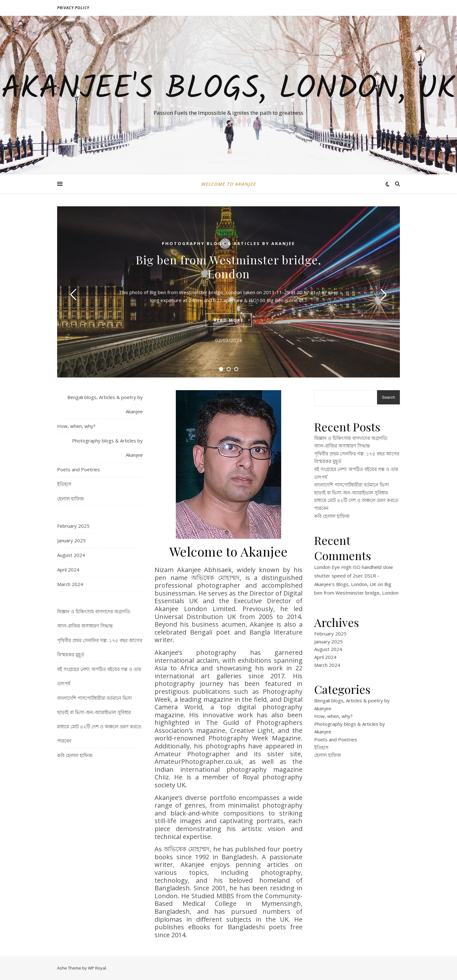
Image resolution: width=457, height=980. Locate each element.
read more (229, 320)
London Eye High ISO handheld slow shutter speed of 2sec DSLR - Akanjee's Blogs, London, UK (354, 576)
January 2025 (71, 540)
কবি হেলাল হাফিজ (75, 755)
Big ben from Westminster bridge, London (228, 267)
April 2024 (68, 570)
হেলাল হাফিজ (70, 499)
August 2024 (71, 555)
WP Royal (97, 968)
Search (388, 397)
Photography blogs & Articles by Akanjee (228, 243)
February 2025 (73, 526)
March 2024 (70, 584)
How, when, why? (76, 426)
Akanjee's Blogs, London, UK (228, 89)
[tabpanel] (228, 292)
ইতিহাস (64, 484)
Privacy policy (73, 8)
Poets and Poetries (79, 469)
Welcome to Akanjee (229, 184)
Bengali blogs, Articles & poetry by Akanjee (105, 404)
